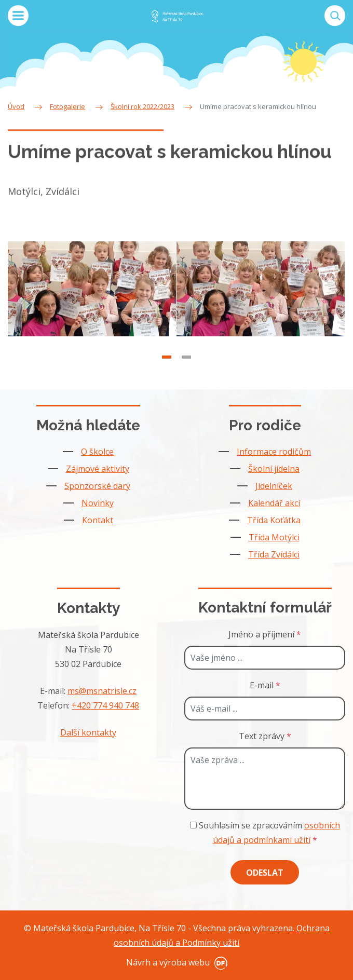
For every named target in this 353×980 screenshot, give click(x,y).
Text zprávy (265, 736)
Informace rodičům (274, 452)
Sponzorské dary (97, 486)
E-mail (265, 685)
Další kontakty (88, 732)
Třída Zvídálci (274, 554)
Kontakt (98, 520)
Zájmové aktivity (98, 469)
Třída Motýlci (274, 537)
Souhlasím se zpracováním (265, 833)
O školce (97, 452)
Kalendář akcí (274, 503)
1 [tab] (167, 367)
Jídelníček (274, 486)
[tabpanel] (92, 300)
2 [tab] (186, 367)
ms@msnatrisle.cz (102, 691)
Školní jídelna (274, 469)
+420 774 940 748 (105, 705)
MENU (18, 16)
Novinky (98, 503)
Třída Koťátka (274, 520)
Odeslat (265, 873)
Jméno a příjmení (265, 634)
